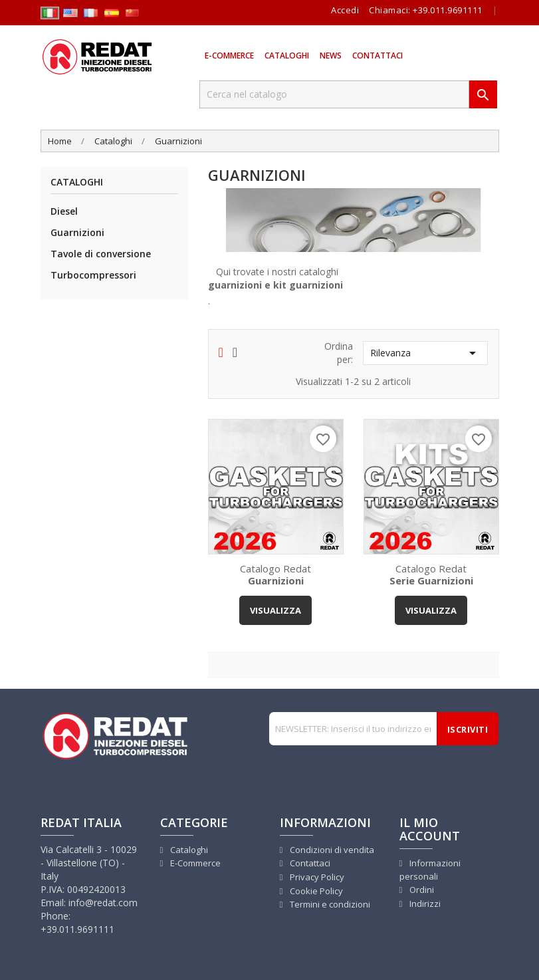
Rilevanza (425, 353)
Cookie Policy (315, 891)
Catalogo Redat (276, 574)
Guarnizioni (77, 232)
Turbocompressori (93, 275)
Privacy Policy (316, 877)
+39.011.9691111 (448, 10)
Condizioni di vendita (331, 850)
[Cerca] (334, 94)
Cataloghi (287, 56)
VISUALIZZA (275, 610)
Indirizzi (424, 904)
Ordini (421, 890)
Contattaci (377, 56)
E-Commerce (229, 56)
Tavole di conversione (101, 254)
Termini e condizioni (329, 904)
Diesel (64, 211)
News (331, 56)
